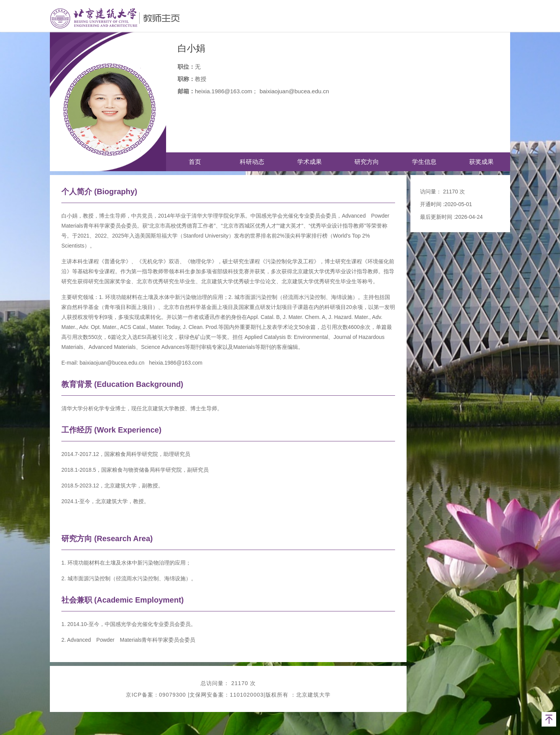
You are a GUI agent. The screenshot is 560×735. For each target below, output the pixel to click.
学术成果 (310, 162)
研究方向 (367, 162)
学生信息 (424, 162)
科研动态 (252, 162)
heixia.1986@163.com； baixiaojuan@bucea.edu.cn (262, 91)
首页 (195, 162)
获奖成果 (481, 162)
